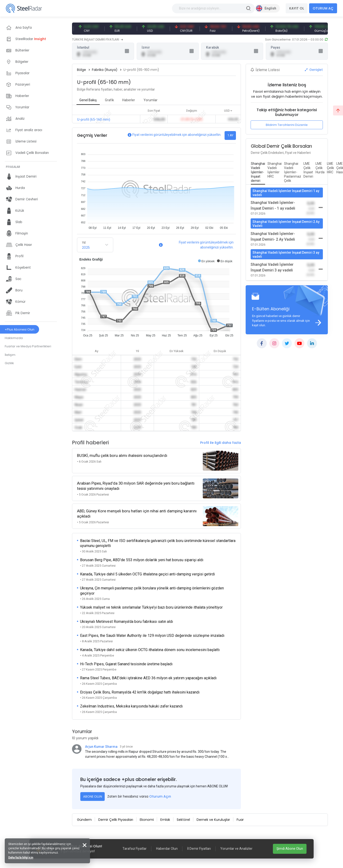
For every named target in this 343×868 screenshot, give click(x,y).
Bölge (81, 70)
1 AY (230, 135)
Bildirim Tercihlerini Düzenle (287, 125)
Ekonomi (147, 820)
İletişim (10, 355)
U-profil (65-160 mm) (94, 119)
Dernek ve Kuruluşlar (213, 820)
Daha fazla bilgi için (21, 858)
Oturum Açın (160, 796)
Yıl (84, 243)
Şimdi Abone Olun (290, 849)
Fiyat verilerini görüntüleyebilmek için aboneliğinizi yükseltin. (177, 135)
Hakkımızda (14, 338)
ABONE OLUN (93, 797)
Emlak (165, 820)
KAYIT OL (297, 8)
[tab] (258, 172)
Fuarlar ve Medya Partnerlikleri (28, 346)
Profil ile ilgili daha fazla (221, 443)
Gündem (84, 820)
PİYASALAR (13, 167)
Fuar (240, 820)
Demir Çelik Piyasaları (116, 820)
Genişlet (314, 70)
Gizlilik (9, 363)
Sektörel (183, 820)
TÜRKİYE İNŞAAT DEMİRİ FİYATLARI (97, 39)
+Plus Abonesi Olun (20, 329)
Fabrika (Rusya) (105, 70)
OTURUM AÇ (323, 8)
